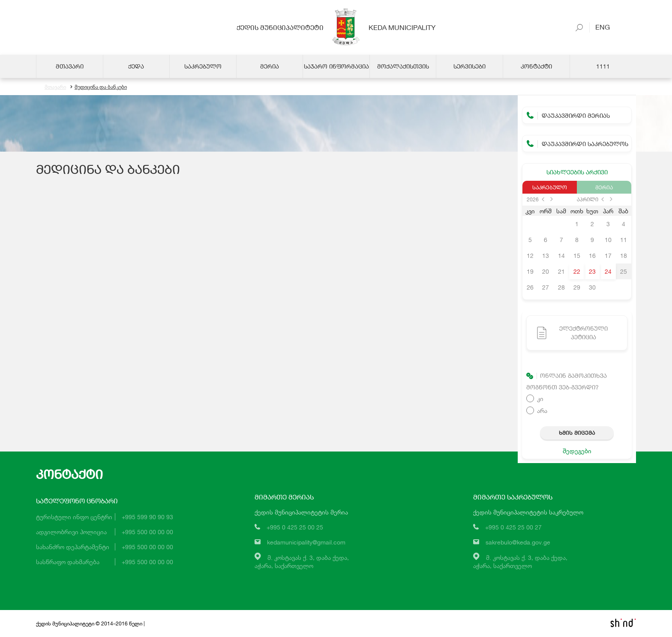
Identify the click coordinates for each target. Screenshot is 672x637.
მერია (604, 187)
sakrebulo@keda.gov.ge (518, 542)
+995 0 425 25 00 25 (295, 527)
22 (577, 271)
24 (608, 271)
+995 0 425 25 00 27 (513, 527)
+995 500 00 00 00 (147, 532)
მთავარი (55, 87)
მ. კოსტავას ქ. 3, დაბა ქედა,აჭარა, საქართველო (302, 562)
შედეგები (577, 451)
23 (592, 271)
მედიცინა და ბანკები (99, 87)
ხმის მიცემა (577, 433)
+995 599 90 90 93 (147, 517)
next (552, 199)
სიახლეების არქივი (577, 172)
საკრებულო (550, 187)
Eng (600, 27)
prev (543, 199)
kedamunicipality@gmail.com (306, 542)
